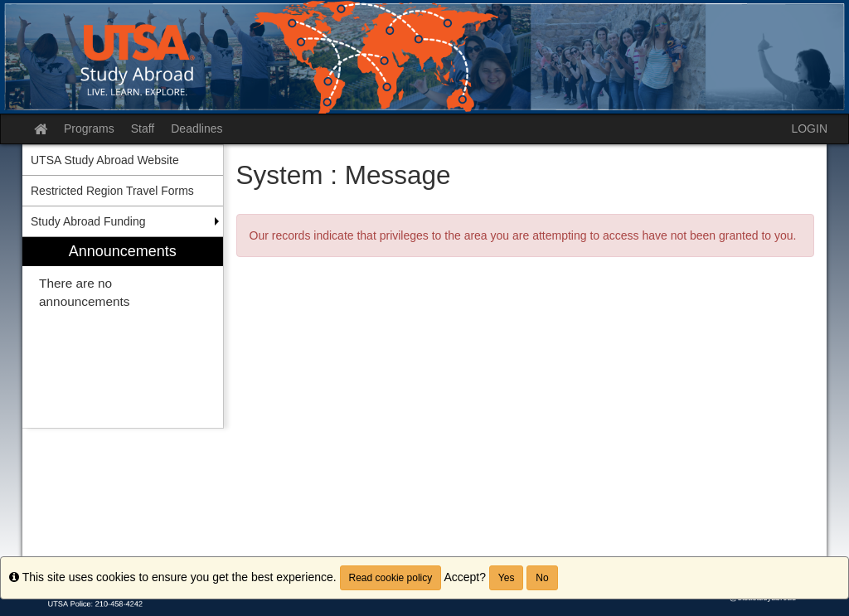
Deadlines (196, 129)
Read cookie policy (391, 578)
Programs (89, 129)
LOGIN (809, 129)
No (542, 578)
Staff (143, 129)
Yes (507, 578)
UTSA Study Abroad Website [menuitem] (105, 160)
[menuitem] (123, 333)
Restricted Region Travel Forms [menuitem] (112, 191)
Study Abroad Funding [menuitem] (88, 221)
